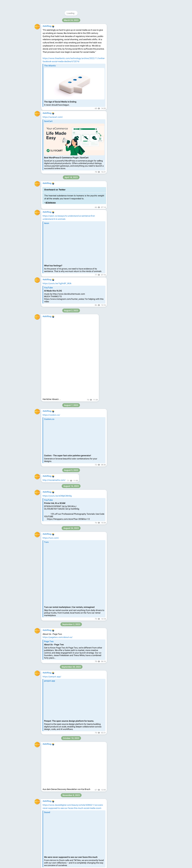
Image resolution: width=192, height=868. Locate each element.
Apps (136, 52)
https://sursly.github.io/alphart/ (57, 553)
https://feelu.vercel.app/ (54, 406)
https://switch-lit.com (53, 329)
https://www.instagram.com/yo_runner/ (61, 261)
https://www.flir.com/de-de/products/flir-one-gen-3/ (67, 765)
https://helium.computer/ (54, 691)
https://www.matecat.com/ (55, 582)
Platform (145, 52)
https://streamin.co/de (53, 156)
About (122, 52)
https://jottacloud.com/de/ (55, 823)
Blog (129, 52)
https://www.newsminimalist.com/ (59, 619)
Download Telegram (134, 46)
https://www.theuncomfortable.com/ (60, 183)
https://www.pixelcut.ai (53, 635)
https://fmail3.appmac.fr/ (55, 807)
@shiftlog (130, 20)
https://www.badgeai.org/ (55, 431)
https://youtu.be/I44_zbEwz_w (57, 290)
